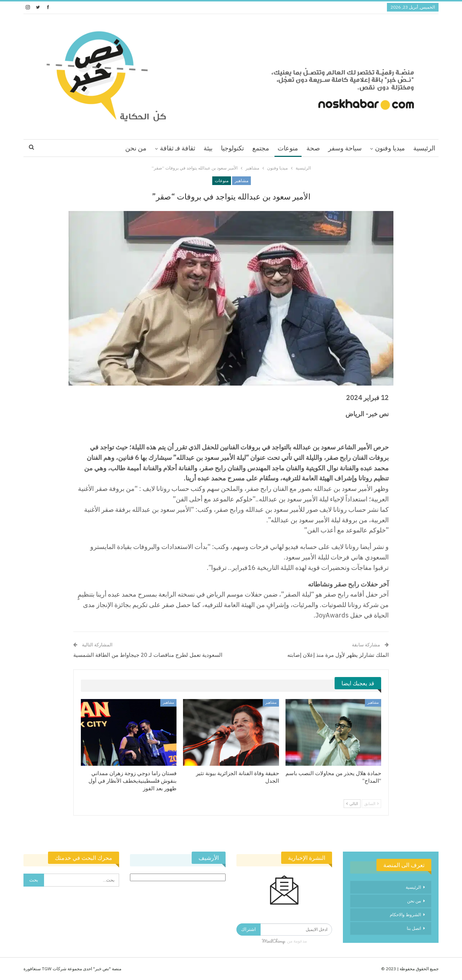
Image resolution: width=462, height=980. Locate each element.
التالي (352, 804)
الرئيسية (424, 148)
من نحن (136, 148)
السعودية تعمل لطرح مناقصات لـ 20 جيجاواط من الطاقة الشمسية (148, 655)
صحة (313, 148)
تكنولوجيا (232, 148)
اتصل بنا (414, 928)
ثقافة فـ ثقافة (178, 148)
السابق (371, 804)
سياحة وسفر (345, 148)
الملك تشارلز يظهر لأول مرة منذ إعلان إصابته (338, 655)
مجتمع (261, 148)
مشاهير (241, 181)
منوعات (288, 148)
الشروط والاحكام (405, 915)
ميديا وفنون (390, 148)
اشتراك (249, 929)
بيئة (208, 148)
